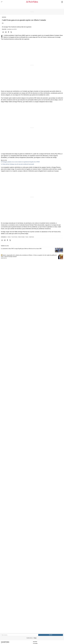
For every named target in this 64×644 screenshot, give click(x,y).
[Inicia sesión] (62, 2)
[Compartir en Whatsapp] (3, 32)
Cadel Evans (31, 237)
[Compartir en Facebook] (8, 32)
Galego (35, 638)
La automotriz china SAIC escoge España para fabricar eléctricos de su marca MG (21, 249)
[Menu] (2, 2)
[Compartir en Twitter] (11, 32)
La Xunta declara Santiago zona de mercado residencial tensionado (18, 164)
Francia (27, 237)
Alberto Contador (21, 237)
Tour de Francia (14, 237)
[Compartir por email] (6, 32)
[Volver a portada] (32, 2)
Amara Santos (4, 258)
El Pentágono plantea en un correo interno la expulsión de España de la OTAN (20, 162)
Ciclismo (9, 237)
